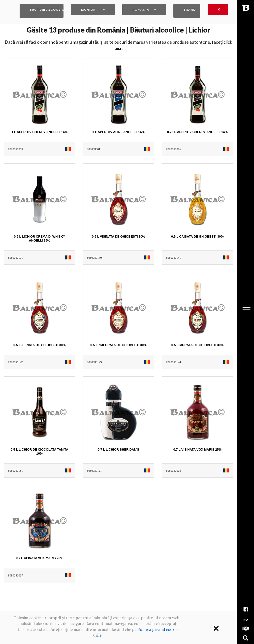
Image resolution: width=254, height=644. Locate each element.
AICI (118, 48)
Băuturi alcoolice (47, 10)
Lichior (88, 10)
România (141, 10)
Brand (190, 10)
